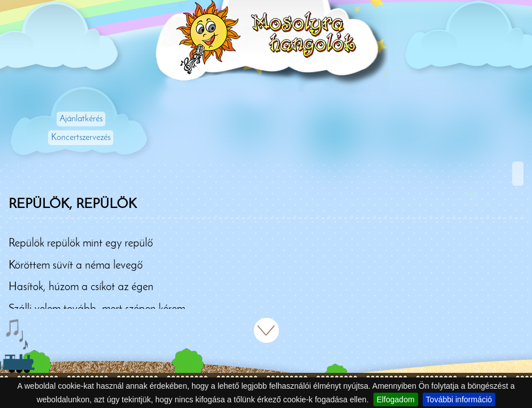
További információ (459, 399)
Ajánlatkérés (81, 119)
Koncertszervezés (81, 138)
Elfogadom (396, 399)
